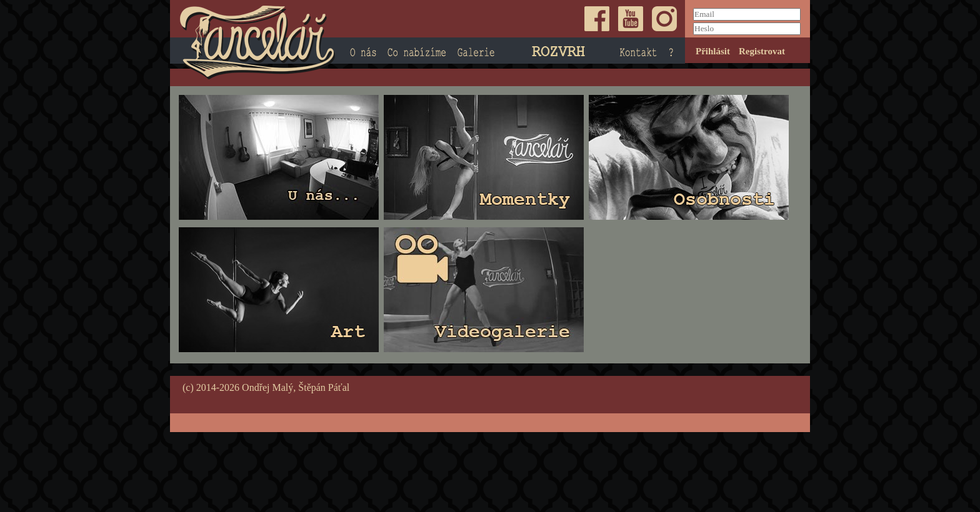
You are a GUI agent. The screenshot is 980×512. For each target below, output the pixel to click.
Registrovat (762, 51)
